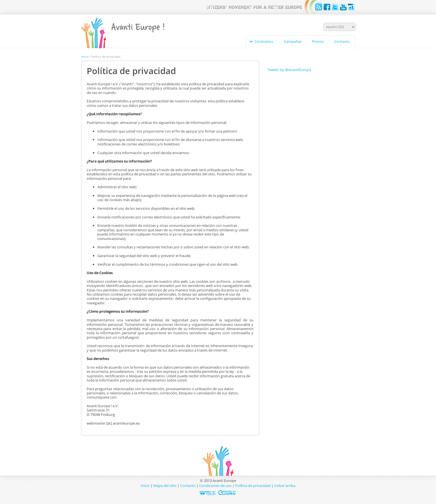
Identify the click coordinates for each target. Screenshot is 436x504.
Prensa (318, 41)
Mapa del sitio (165, 486)
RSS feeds (319, 7)
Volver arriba (285, 486)
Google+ (352, 7)
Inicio (85, 56)
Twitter (335, 7)
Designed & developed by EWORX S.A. (228, 493)
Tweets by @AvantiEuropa (289, 70)
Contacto (342, 41)
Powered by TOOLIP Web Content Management (208, 493)
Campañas (293, 41)
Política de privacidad (253, 486)
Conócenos (264, 41)
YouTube (343, 7)
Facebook (327, 7)
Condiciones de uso (215, 486)
